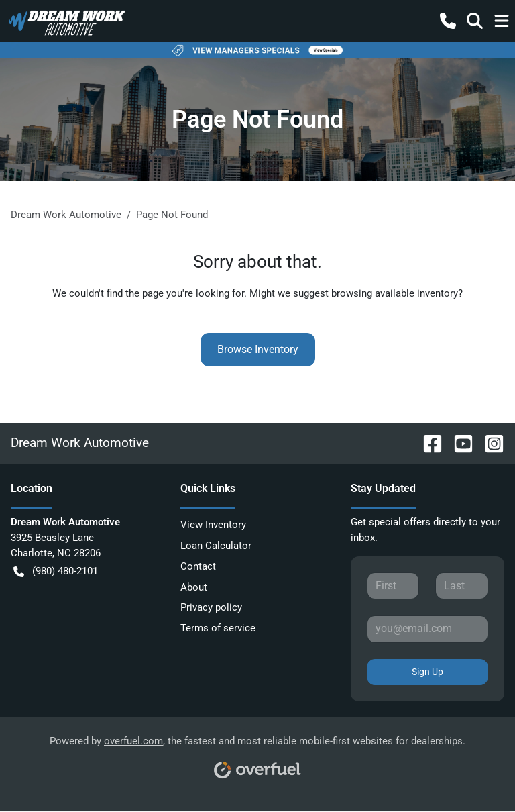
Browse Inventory (258, 349)
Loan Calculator (216, 546)
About (194, 587)
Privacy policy (211, 607)
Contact (198, 566)
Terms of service (218, 628)
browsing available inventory (395, 293)
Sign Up (427, 672)
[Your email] (427, 629)
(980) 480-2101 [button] (56, 571)
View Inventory (213, 525)
